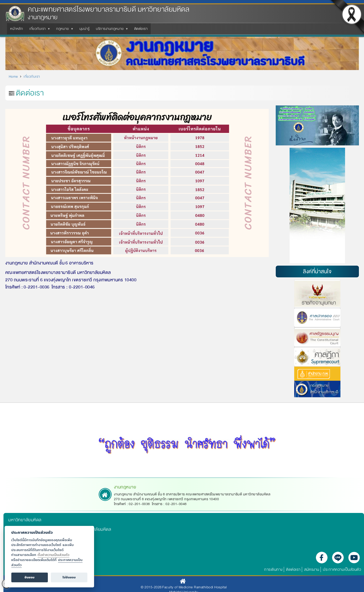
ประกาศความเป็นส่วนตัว (342, 569)
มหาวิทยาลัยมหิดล (25, 520)
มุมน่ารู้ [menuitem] (85, 29)
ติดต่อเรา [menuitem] (141, 29)
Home (13, 77)
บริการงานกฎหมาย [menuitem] (111, 30)
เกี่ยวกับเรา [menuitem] (38, 30)
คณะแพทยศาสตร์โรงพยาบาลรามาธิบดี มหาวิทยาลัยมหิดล (109, 9)
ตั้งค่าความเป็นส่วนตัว (54, 555)
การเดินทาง (273, 569)
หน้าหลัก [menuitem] (17, 29)
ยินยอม (29, 577)
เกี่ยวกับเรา (32, 77)
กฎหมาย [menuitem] (63, 30)
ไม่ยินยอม (69, 577)
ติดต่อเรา (293, 569)
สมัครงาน (312, 569)
